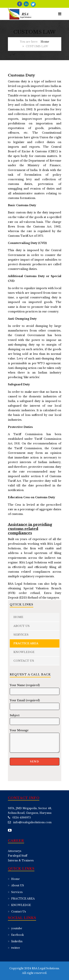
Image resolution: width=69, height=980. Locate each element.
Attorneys (15, 851)
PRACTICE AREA (26, 643)
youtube (17, 928)
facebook (17, 935)
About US (22, 626)
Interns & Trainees (21, 860)
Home (45, 42)
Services (21, 635)
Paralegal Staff (18, 856)
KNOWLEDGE (24, 652)
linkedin (17, 941)
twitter (16, 948)
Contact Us (24, 661)
